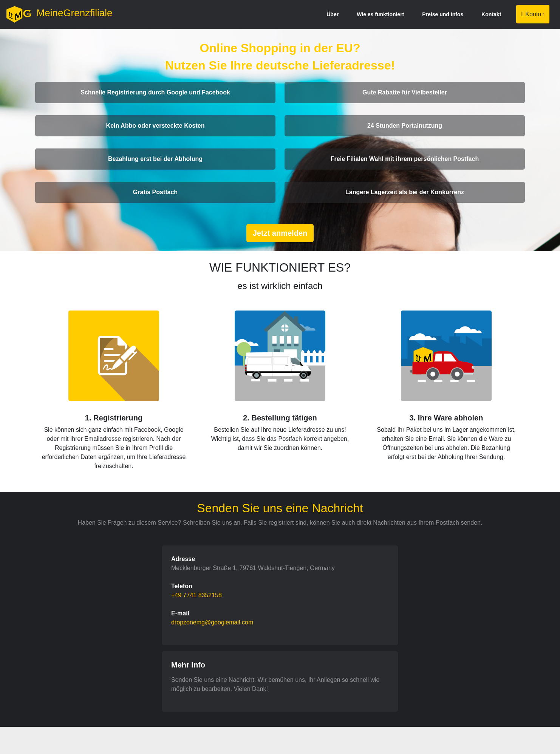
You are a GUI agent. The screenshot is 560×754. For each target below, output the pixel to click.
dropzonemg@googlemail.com (212, 622)
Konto (533, 14)
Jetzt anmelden (280, 233)
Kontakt (491, 14)
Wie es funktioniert (380, 14)
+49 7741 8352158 (196, 595)
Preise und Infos (443, 14)
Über (333, 14)
